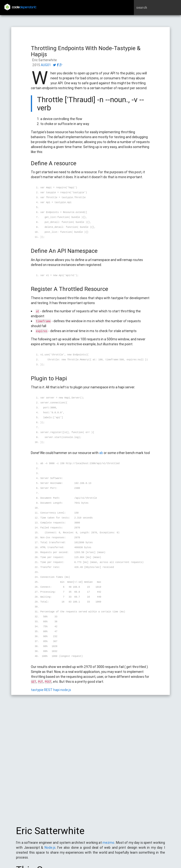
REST (48, 690)
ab (101, 453)
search (142, 8)
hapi (56, 690)
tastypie (37, 690)
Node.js (50, 850)
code (24, 7)
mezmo (108, 845)
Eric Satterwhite (50, 833)
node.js (66, 690)
